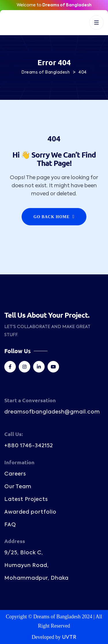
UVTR (69, 637)
